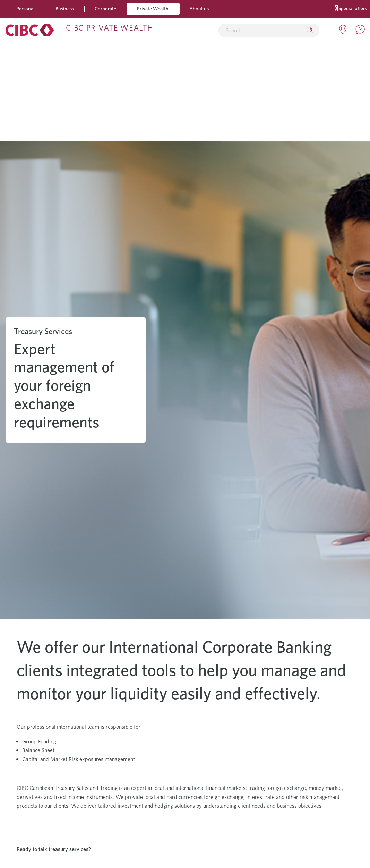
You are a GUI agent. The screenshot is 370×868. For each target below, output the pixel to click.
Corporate (105, 9)
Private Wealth (153, 9)
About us (199, 9)
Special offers (351, 8)
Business (65, 9)
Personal (25, 9)
